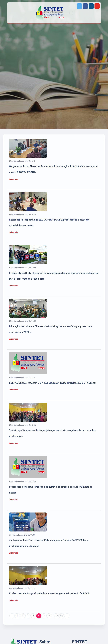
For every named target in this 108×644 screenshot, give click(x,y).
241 (61, 616)
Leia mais (13, 179)
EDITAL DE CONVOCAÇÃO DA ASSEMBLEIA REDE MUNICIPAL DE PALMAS (52, 383)
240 (56, 616)
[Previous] (12, 616)
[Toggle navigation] (71, 13)
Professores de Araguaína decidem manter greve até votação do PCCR (49, 593)
